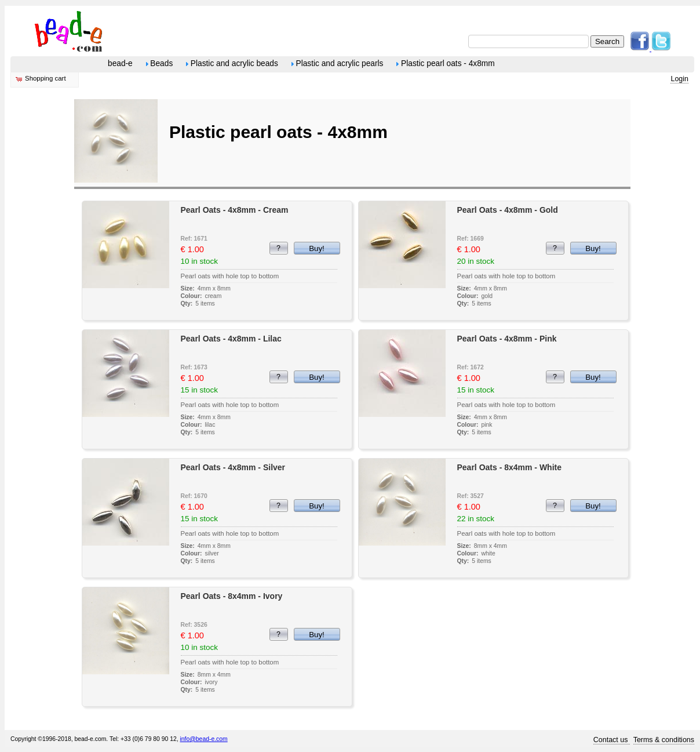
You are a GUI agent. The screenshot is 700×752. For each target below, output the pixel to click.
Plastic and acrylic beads (232, 63)
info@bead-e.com (204, 739)
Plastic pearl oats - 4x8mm (445, 63)
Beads (160, 63)
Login (679, 79)
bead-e (120, 63)
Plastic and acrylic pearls (338, 63)
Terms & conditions (664, 740)
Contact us (612, 740)
